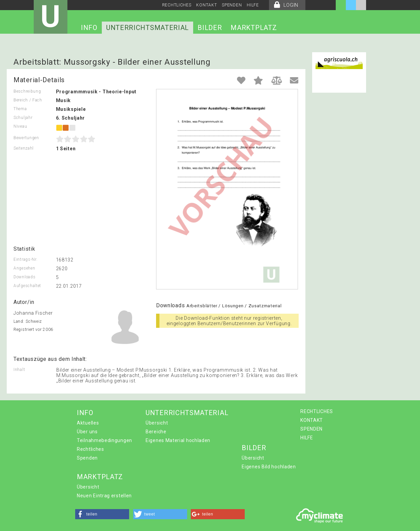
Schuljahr (23, 118)
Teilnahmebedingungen (104, 440)
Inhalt (19, 370)
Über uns (87, 432)
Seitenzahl (24, 148)
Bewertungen (26, 138)
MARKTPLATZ (254, 28)
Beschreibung (27, 91)
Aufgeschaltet (27, 286)
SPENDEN (232, 5)
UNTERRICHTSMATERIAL (147, 28)
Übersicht (157, 423)
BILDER (210, 28)
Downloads (24, 277)
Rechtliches (91, 449)
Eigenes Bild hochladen (269, 467)
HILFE (253, 5)
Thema (20, 109)
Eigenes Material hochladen (178, 440)
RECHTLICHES (177, 5)
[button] (102, 514)
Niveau (20, 126)
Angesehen (24, 268)
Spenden (87, 458)
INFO (89, 28)
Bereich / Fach (28, 100)
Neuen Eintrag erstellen (104, 496)
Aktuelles (88, 423)
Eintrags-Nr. (25, 259)
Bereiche (156, 432)
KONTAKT (206, 5)
